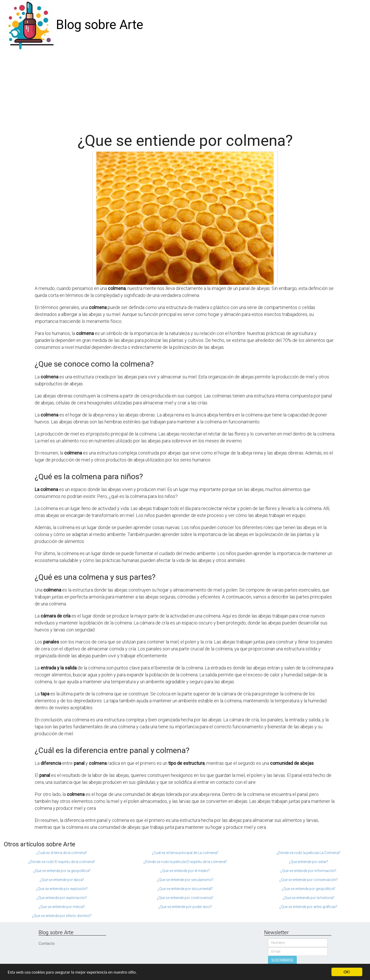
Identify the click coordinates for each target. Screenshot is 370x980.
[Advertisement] (185, 88)
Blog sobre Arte (100, 25)
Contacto (47, 943)
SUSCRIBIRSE (282, 960)
